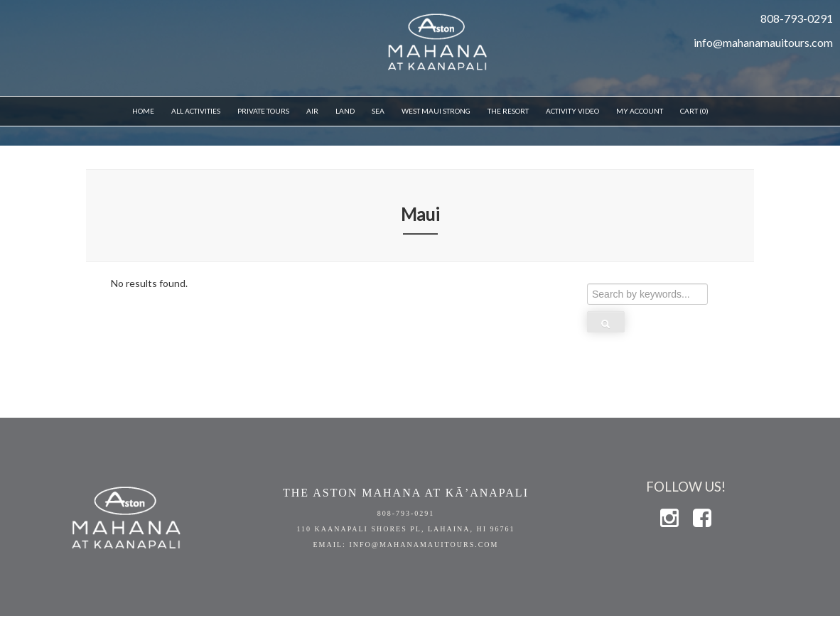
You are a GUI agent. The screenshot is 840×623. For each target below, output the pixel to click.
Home (143, 111)
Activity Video (572, 111)
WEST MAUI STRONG (436, 111)
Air (312, 111)
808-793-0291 (406, 513)
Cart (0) (694, 111)
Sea (378, 111)
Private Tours (263, 111)
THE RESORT (508, 111)
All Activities (196, 111)
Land (345, 111)
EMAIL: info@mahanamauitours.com (405, 545)
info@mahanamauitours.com (763, 42)
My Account (640, 111)
